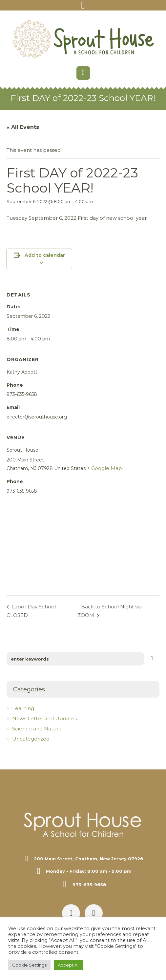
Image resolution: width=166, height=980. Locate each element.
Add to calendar (45, 255)
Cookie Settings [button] (29, 965)
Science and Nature (37, 729)
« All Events (23, 127)
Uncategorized (31, 739)
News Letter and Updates (44, 718)
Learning (23, 708)
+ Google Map (104, 468)
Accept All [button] (69, 965)
